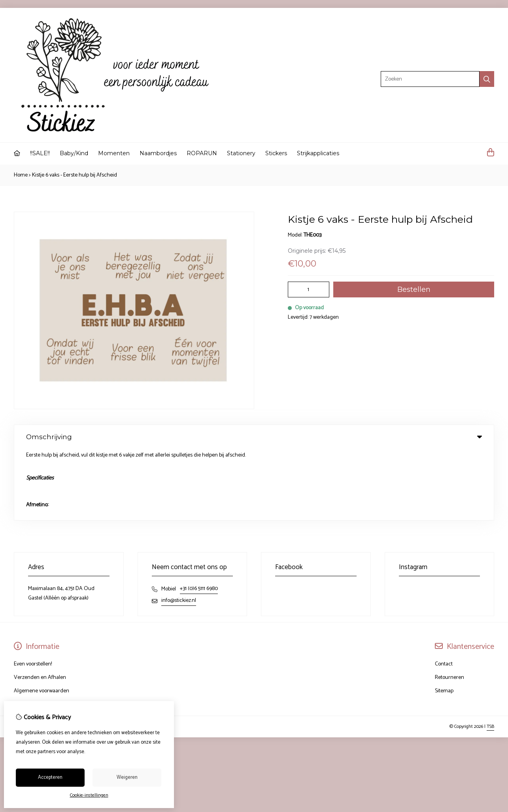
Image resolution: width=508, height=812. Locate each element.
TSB (490, 655)
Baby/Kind (74, 153)
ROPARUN (202, 153)
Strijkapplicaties (318, 153)
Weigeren (127, 777)
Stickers (276, 153)
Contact (444, 593)
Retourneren (449, 606)
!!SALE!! (40, 153)
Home (21, 175)
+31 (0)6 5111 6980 (199, 517)
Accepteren (50, 777)
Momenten (114, 153)
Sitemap (444, 619)
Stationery (241, 153)
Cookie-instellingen (89, 795)
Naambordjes (158, 153)
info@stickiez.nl (179, 529)
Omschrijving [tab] (254, 437)
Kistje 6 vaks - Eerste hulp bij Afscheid (75, 175)
